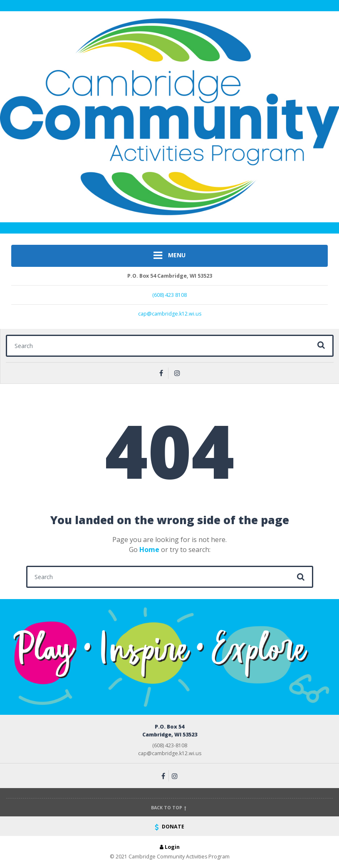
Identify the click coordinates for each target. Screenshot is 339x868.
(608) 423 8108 (169, 295)
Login (170, 847)
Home (149, 550)
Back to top (169, 808)
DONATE (169, 827)
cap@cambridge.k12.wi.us (170, 314)
